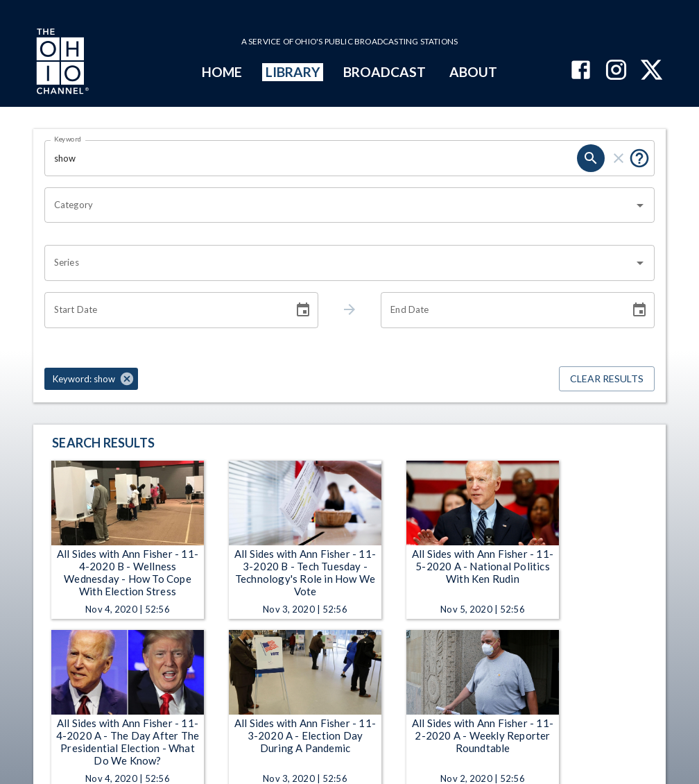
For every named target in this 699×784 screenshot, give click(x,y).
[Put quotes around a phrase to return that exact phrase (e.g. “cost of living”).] (639, 158)
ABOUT (473, 72)
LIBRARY (293, 72)
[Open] (640, 205)
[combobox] (339, 205)
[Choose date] (303, 310)
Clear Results (607, 379)
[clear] (619, 158)
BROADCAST (385, 72)
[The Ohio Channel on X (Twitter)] (651, 71)
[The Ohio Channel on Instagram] (616, 71)
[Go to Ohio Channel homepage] (61, 63)
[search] (591, 158)
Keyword (68, 139)
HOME (222, 72)
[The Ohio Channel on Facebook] (581, 71)
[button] (91, 379)
